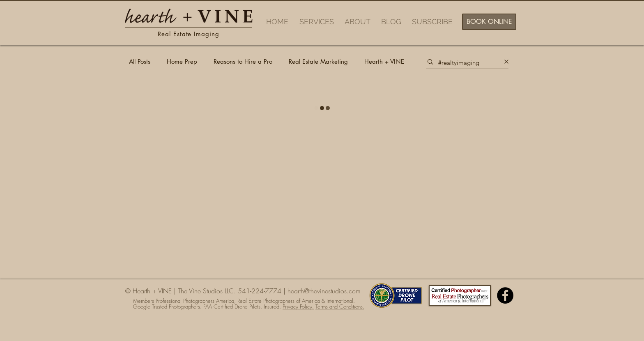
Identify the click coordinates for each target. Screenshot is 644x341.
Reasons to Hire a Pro (243, 62)
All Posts (140, 62)
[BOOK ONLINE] (489, 22)
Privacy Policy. (298, 306)
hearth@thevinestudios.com (324, 291)
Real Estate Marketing (318, 62)
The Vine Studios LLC (206, 291)
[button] (318, 22)
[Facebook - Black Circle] (505, 295)
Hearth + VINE (384, 62)
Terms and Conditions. (340, 306)
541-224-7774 (260, 291)
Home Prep (182, 62)
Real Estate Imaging (188, 34)
